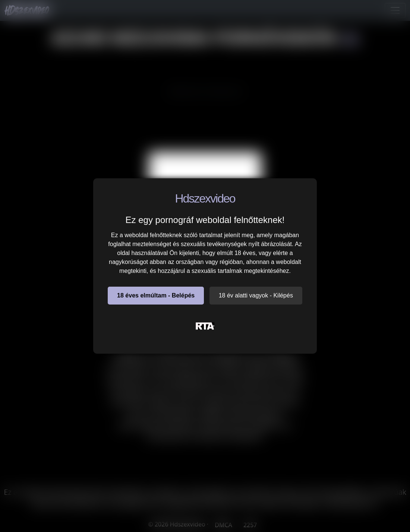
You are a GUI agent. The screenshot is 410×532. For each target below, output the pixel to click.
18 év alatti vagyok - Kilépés (256, 295)
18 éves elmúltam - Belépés (156, 295)
